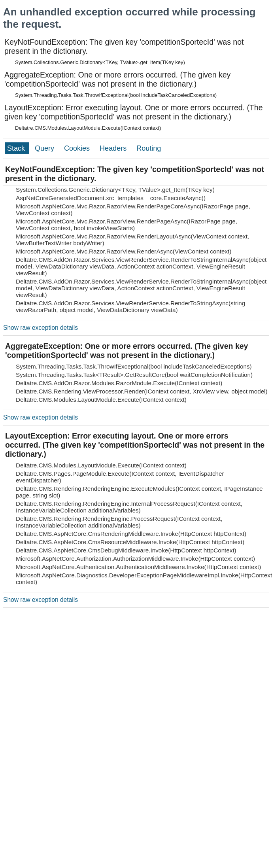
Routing (149, 148)
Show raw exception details (41, 328)
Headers (114, 148)
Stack (17, 148)
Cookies (78, 148)
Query (45, 148)
